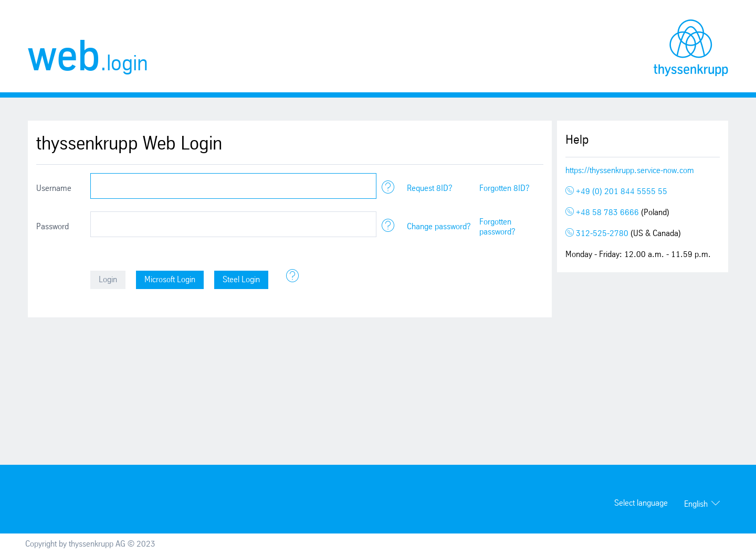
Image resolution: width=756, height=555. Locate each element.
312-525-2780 (598, 234)
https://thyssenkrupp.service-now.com (630, 171)
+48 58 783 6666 (603, 213)
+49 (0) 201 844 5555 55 (616, 192)
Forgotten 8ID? (505, 189)
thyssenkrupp (691, 48)
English (696, 504)
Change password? (439, 227)
